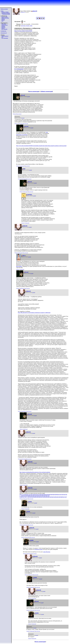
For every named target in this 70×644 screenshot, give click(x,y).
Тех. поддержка (5, 38)
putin (31, 26)
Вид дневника (4, 29)
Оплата (3, 20)
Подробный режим (6, 14)
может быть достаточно (22, 135)
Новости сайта (5, 17)
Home (2, 11)
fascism (28, 26)
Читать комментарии (34, 91)
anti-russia (23, 26)
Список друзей (5, 25)
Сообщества (4, 31)
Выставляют (19, 266)
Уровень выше (20, 124)
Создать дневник (5, 12)
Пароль (3, 28)
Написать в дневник (6, 13)
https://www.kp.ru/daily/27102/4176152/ (23, 31)
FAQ (2, 37)
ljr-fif (2, 21)
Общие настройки (5, 18)
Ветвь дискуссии (19, 114)
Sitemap (3, 19)
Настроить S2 (4, 33)
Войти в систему (4, 9)
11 (25, 12)
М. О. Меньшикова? (19, 69)
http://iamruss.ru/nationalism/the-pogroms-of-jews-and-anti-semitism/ (35, 472)
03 (24, 12)
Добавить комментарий (47, 91)
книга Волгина (47, 552)
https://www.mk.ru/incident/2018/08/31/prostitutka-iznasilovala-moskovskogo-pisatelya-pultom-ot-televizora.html (41, 146)
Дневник (3, 26)
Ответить (14, 114)
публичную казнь (38, 549)
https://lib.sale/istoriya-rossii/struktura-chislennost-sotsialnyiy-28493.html (34, 313)
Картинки (3, 27)
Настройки (4, 24)
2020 (22, 12)
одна (47, 132)
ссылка (28, 96)
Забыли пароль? (5, 36)
